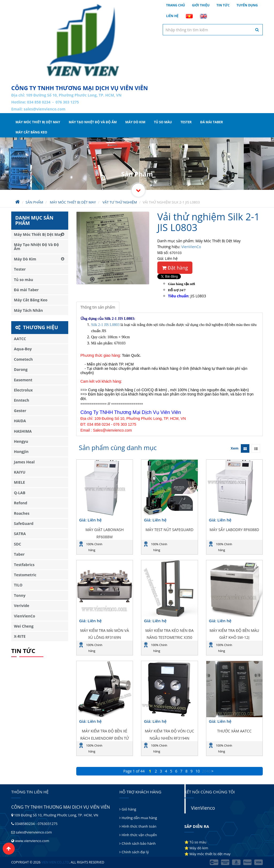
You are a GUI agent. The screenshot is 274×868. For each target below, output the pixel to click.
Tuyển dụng (247, 5)
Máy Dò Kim (135, 122)
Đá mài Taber (212, 122)
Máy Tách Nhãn (28, 310)
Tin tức (223, 5)
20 (204, 771)
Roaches (22, 513)
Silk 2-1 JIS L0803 (105, 325)
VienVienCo (191, 247)
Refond (21, 503)
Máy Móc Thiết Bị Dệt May (38, 122)
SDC (18, 544)
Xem (235, 448)
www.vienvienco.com (32, 841)
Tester (186, 122)
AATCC (20, 339)
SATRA (20, 534)
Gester (20, 411)
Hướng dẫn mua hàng (138, 818)
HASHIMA (23, 431)
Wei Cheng (24, 626)
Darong (21, 369)
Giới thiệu (201, 5)
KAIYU (20, 472)
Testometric (25, 575)
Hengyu (21, 441)
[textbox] (213, 30)
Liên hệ (172, 16)
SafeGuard (24, 523)
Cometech (23, 359)
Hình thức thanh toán (138, 826)
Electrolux (23, 390)
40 (208, 771)
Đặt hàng (175, 268)
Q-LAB (20, 493)
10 (198, 771)
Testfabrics (24, 565)
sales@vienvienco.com (44, 109)
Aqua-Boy (23, 349)
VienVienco (203, 808)
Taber (19, 554)
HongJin (21, 452)
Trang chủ (176, 5)
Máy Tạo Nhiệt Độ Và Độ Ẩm (93, 122)
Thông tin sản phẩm (98, 307)
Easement (23, 380)
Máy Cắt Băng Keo (31, 132)
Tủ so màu (163, 122)
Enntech (22, 400)
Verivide (22, 606)
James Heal (24, 462)
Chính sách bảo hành (138, 843)
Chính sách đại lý (134, 852)
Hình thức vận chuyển (138, 835)
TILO (18, 585)
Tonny (20, 595)
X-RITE (20, 636)
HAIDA (20, 421)
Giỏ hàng (128, 809)
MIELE (19, 482)
